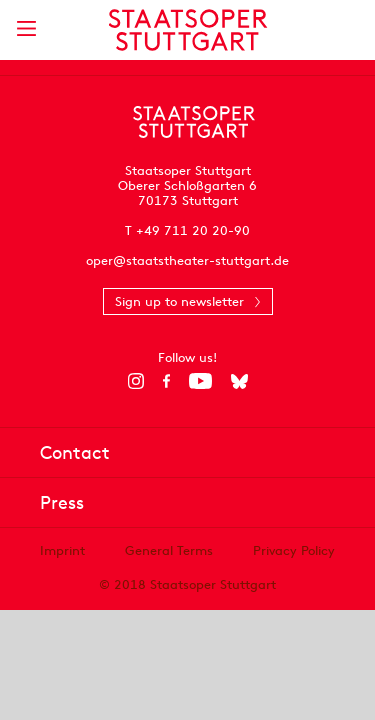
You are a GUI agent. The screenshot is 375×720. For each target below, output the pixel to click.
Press (62, 502)
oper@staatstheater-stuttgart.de (187, 260)
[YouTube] (200, 381)
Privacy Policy (294, 550)
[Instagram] (135, 381)
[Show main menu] (26, 28)
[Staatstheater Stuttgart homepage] (187, 30)
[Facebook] (166, 381)
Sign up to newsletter (179, 301)
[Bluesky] (239, 381)
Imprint (62, 550)
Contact (75, 452)
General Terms (169, 550)
